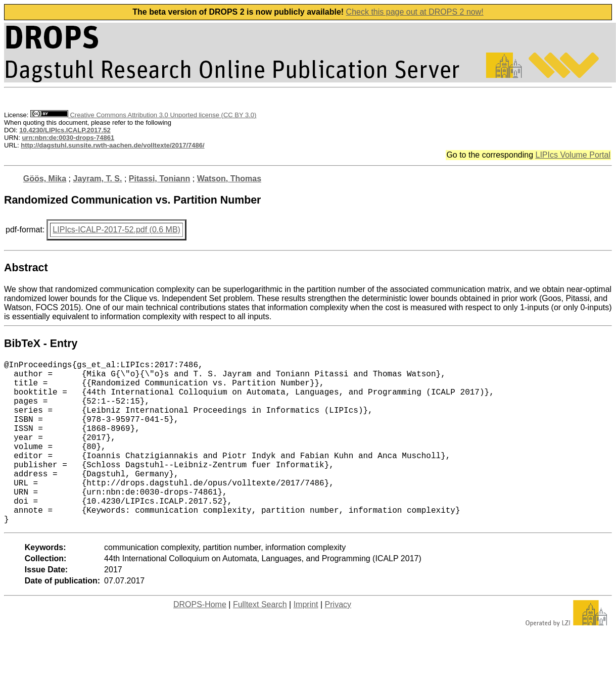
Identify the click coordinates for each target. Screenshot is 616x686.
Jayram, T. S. (97, 179)
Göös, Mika (45, 179)
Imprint (306, 641)
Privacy (338, 641)
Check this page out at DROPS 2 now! (415, 12)
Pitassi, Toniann (160, 179)
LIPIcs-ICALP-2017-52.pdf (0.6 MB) (116, 230)
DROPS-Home (200, 641)
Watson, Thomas (229, 179)
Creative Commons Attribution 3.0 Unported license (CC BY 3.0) (143, 115)
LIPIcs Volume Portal (573, 155)
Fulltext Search (260, 641)
